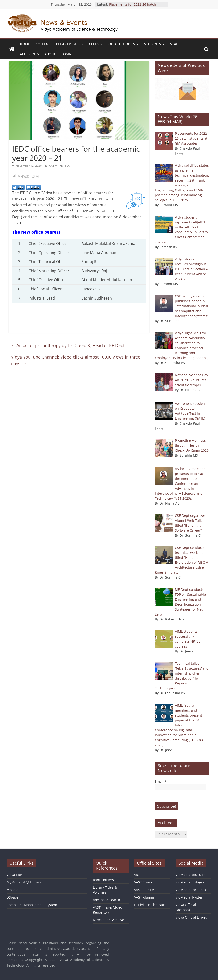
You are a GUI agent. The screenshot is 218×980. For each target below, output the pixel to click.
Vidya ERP (14, 875)
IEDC (68, 166)
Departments (68, 44)
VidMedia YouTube (190, 875)
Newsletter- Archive (108, 920)
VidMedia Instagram (191, 882)
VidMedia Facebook (191, 890)
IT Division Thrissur (149, 905)
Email (161, 781)
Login (66, 54)
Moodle (12, 890)
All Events (29, 54)
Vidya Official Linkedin (193, 917)
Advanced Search (107, 900)
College (43, 44)
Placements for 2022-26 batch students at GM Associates (133, 7)
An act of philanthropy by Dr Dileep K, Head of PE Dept (68, 345)
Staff (175, 44)
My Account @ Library (24, 882)
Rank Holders (103, 880)
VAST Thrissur (145, 882)
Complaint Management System (32, 905)
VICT (138, 875)
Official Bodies (122, 44)
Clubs (94, 44)
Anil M (53, 166)
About (50, 54)
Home (25, 44)
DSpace (12, 897)
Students (153, 44)
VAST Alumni (144, 897)
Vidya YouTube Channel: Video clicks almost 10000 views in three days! (76, 360)
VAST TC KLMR (145, 890)
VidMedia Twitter (189, 897)
